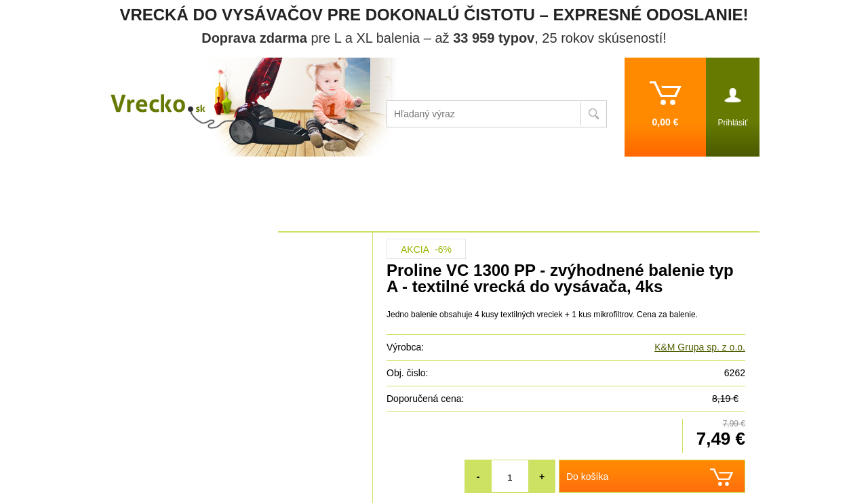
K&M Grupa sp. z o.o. (700, 347)
